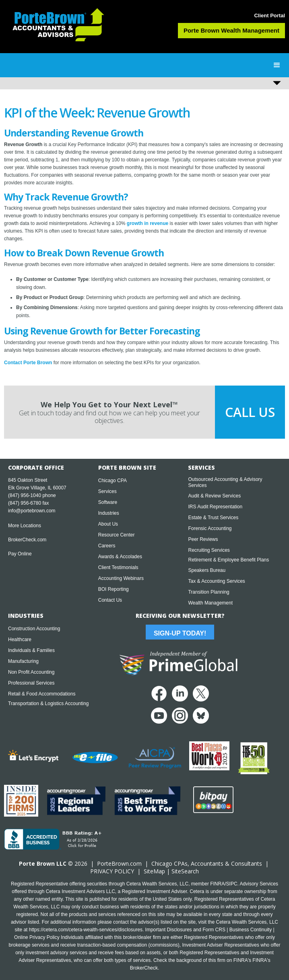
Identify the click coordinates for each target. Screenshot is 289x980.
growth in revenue (148, 223)
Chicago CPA (113, 481)
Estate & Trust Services (213, 518)
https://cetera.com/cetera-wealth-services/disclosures (86, 930)
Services (107, 491)
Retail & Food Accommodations (42, 694)
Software (108, 502)
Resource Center (117, 535)
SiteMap (154, 871)
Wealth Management (210, 603)
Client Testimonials (118, 567)
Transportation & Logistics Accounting (48, 704)
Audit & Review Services (214, 496)
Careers (107, 546)
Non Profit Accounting (31, 672)
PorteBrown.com (119, 863)
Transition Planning (208, 592)
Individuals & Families (31, 650)
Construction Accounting (34, 629)
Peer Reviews (203, 539)
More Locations (25, 526)
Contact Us (110, 600)
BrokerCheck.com (27, 540)
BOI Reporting (114, 589)
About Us (108, 524)
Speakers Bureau (207, 570)
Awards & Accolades (120, 557)
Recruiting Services (209, 550)
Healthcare (20, 640)
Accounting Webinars (121, 578)
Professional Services (31, 683)
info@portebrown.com (32, 511)
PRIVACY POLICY (112, 871)
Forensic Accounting (210, 528)
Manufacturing (23, 661)
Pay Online (20, 554)
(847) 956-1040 (25, 495)
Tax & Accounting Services (216, 581)
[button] (277, 65)
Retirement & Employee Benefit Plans (228, 560)
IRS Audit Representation (215, 507)
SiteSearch (185, 871)
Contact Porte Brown (28, 363)
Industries (109, 513)
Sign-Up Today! (180, 633)
